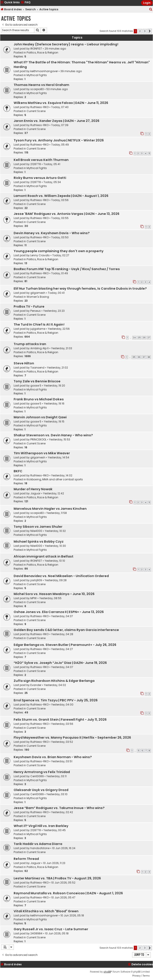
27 (149, 338)
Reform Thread (26, 859)
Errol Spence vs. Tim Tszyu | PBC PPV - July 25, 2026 (56, 700)
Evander (36, 685)
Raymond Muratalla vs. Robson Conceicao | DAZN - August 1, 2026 (68, 893)
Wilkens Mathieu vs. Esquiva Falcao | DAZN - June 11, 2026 (61, 103)
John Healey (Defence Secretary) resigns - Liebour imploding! (66, 44)
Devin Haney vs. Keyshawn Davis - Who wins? (52, 233)
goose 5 (36, 386)
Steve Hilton (24, 363)
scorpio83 (37, 89)
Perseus (36, 311)
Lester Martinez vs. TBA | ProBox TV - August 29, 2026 (57, 878)
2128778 (36, 164)
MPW (34, 598)
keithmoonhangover (44, 71)
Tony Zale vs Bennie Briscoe (37, 381)
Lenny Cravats (40, 255)
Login (147, 3)
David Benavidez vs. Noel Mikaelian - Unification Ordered (61, 576)
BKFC (18, 471)
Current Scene (36, 111)
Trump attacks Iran (30, 344)
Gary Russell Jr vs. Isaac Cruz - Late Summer (51, 929)
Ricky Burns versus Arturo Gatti (40, 178)
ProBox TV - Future (29, 306)
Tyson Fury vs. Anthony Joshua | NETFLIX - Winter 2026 (59, 140)
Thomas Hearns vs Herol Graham (41, 85)
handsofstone (40, 848)
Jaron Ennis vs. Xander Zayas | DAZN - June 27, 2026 (56, 121)
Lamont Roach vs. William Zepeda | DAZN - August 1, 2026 (61, 196)
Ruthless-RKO (39, 107)
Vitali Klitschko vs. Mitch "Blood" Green (46, 911)
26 (144, 338)
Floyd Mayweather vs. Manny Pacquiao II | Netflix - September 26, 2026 (72, 738)
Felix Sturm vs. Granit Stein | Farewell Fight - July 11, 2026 (60, 720)
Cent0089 (37, 776)
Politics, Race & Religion (42, 53)
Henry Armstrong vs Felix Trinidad (42, 772)
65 (134, 357)
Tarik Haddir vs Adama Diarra (38, 844)
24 (134, 338)
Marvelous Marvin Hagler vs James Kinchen (50, 509)
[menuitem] (151, 10)
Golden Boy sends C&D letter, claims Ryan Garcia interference (66, 630)
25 (139, 338)
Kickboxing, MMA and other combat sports (55, 479)
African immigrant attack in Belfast (44, 556)
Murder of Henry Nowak (33, 489)
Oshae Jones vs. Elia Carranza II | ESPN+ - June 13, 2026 (59, 612)
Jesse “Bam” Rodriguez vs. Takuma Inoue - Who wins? (59, 808)
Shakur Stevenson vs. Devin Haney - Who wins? (53, 435)
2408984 (36, 933)
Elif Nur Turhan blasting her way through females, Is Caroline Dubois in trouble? (80, 289)
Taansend (37, 368)
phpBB (107, 972)
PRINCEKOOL (38, 439)
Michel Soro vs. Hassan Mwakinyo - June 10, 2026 (54, 594)
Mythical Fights (37, 75)
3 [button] (145, 31)
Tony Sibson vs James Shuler (38, 527)
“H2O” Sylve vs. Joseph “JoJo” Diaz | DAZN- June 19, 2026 (60, 663)
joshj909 (36, 580)
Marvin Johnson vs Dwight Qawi (40, 417)
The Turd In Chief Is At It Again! (39, 324)
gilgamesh (38, 293)
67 (144, 357)
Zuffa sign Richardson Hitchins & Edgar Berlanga (54, 681)
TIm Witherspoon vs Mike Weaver (42, 453)
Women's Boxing (38, 297)
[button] (150, 31)
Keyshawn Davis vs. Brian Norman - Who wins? (53, 757)
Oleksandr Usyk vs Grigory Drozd (41, 790)
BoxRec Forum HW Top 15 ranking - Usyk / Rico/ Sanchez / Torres (67, 269)
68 (149, 357)
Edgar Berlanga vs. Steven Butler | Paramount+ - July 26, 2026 (65, 645)
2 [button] (140, 31)
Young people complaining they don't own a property (59, 251)
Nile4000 (36, 531)
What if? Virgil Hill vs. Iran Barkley (41, 826)
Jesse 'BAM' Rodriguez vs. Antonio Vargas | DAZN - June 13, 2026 (66, 214)
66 (139, 357)
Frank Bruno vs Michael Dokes (39, 399)
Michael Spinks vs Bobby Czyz (39, 542)
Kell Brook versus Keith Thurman (41, 160)
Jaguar (35, 493)
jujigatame (38, 329)
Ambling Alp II (39, 348)
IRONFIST (36, 49)
